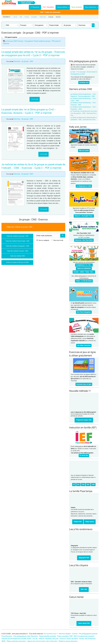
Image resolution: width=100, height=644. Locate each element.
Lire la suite (35, 99)
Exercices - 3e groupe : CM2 (23, 174)
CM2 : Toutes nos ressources (50, 12)
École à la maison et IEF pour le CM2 (17, 262)
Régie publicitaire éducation (16, 641)
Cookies (75, 634)
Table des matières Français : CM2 (17, 251)
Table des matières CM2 (17, 256)
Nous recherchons (91, 7)
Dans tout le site (57, 240)
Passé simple (43, 17)
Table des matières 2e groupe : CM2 (17, 236)
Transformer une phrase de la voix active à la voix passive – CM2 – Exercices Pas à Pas (84, 113)
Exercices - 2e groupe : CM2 (23, 61)
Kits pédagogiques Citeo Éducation (26, 636)
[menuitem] (35, 7)
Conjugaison (34, 17)
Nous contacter (77, 7)
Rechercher (35, 7)
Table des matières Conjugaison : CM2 (17, 246)
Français (27, 17)
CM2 (21, 17)
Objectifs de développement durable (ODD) (16, 639)
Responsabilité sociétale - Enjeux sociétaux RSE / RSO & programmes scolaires (67, 636)
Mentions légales (65, 634)
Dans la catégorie (43, 240)
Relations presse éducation (68, 641)
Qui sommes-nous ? (51, 634)
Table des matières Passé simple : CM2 (17, 241)
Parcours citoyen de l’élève (69, 639)
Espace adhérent (62, 7)
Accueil (15, 17)
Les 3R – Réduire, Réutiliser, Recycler (45, 639)
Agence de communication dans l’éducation (42, 641)
